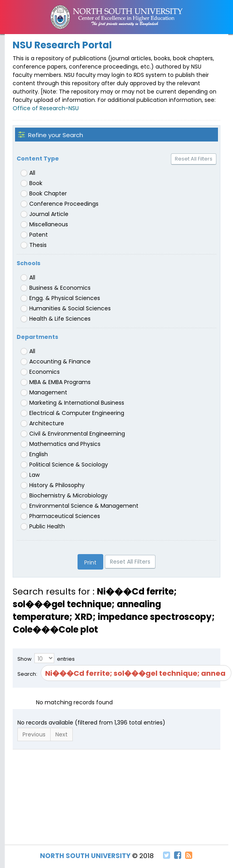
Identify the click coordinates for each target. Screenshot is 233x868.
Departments (37, 337)
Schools (28, 263)
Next (62, 734)
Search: (116, 673)
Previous (34, 734)
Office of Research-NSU (46, 108)
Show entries (46, 658)
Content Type (38, 159)
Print (90, 562)
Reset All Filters (194, 159)
